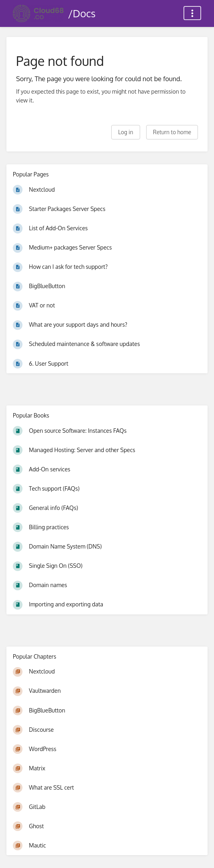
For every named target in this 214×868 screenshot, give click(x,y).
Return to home (172, 132)
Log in (125, 132)
